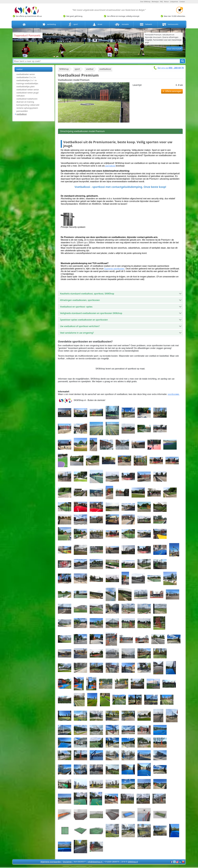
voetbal (19, 69)
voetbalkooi (22, 114)
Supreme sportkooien (114, 269)
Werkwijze (155, 2)
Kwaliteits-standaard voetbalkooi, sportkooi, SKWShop (87, 294)
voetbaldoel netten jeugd (27, 93)
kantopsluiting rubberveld (28, 105)
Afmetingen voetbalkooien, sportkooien (80, 300)
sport (73, 24)
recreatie (121, 24)
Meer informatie (174, 49)
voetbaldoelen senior (26, 74)
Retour (166, 2)
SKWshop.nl (133, 862)
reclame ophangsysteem (27, 108)
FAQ (161, 2)
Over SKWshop (145, 2)
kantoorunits (170, 24)
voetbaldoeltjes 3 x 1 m (27, 80)
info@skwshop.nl (95, 862)
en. (178, 394)
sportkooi (172, 394)
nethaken (21, 96)
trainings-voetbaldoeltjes (27, 83)
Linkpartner (174, 2)
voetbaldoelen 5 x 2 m (26, 77)
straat (97, 24)
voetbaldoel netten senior (28, 90)
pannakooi (110, 166)
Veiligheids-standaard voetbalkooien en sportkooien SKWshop (91, 313)
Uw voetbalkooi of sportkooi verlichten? (80, 326)
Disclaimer (68, 862)
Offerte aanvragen (173, 91)
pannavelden (22, 111)
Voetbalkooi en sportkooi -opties (76, 307)
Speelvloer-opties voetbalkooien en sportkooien (84, 320)
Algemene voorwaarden (51, 862)
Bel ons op (171, 68)
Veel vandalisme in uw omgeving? (77, 333)
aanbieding (49, 24)
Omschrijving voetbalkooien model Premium (82, 131)
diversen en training (25, 102)
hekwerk (146, 24)
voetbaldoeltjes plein (26, 87)
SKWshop (64, 69)
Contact (182, 2)
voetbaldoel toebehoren (27, 99)
